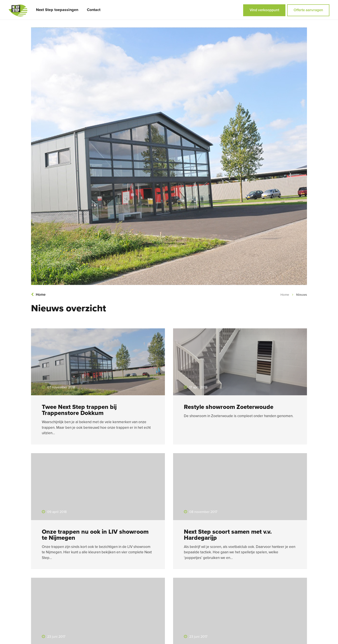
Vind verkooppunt (264, 10)
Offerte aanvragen (308, 10)
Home (38, 295)
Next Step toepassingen (57, 10)
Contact (94, 10)
